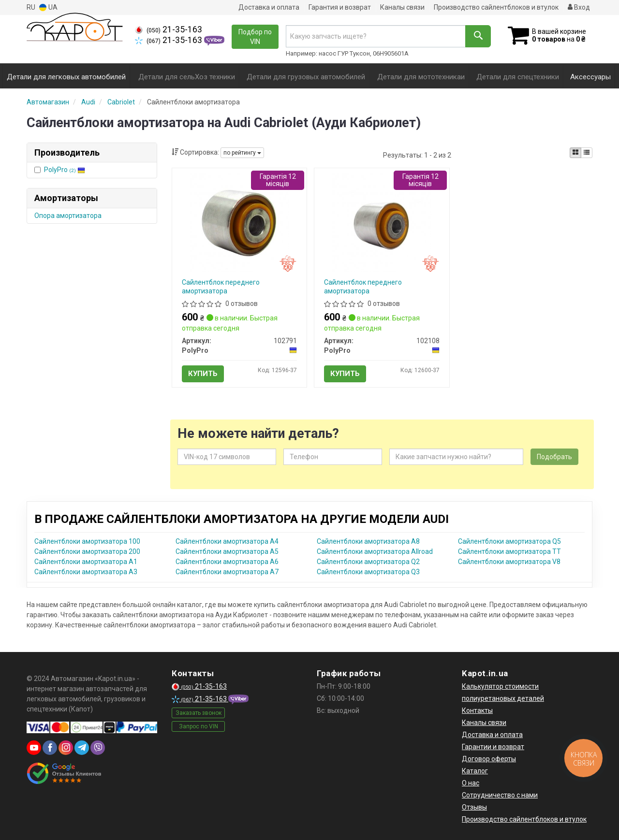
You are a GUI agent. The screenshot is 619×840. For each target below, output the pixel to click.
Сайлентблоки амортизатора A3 (86, 572)
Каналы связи (402, 7)
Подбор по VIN (255, 37)
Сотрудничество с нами (500, 795)
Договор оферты (489, 759)
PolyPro (65, 170)
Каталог (475, 771)
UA (48, 7)
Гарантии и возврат (493, 747)
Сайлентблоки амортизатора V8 (509, 562)
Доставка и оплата (269, 7)
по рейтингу (242, 153)
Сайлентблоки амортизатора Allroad (375, 551)
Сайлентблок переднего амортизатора (221, 287)
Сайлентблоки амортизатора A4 (227, 541)
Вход (579, 7)
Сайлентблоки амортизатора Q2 (368, 562)
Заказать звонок (199, 713)
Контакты (477, 710)
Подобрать (554, 457)
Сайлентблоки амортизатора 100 (87, 541)
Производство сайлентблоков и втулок (496, 7)
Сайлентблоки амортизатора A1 (86, 562)
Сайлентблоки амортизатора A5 (227, 551)
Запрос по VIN (199, 726)
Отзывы (474, 807)
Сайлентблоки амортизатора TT (509, 551)
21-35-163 (169, 29)
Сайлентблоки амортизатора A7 (227, 572)
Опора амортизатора (68, 216)
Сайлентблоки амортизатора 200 (87, 551)
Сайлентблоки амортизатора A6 (227, 562)
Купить (203, 374)
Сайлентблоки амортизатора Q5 (509, 541)
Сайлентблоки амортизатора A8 (368, 541)
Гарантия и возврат (340, 7)
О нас (471, 783)
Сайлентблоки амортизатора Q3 (368, 572)
